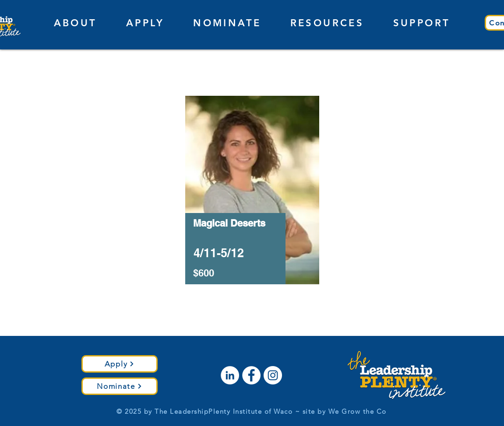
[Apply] (120, 364)
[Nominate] (120, 386)
